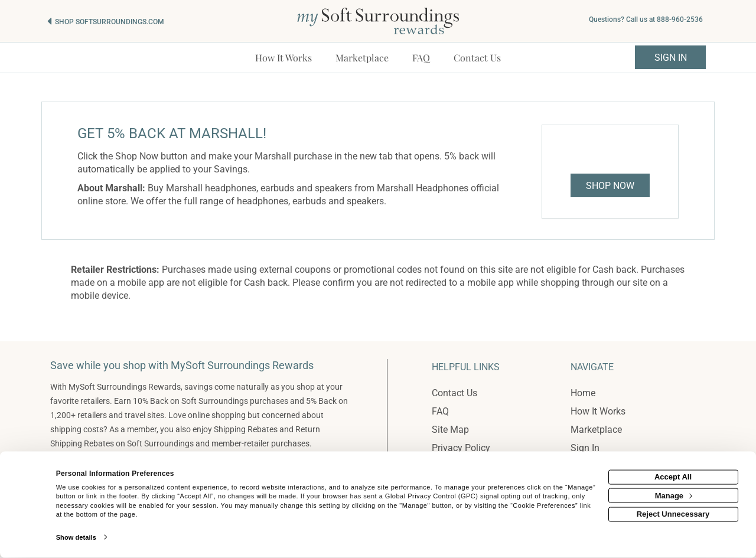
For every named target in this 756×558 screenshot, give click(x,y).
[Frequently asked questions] (421, 58)
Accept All (673, 477)
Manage (674, 495)
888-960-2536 (680, 19)
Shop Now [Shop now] (610, 186)
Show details (76, 537)
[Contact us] (477, 58)
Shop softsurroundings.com (110, 22)
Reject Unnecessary (673, 514)
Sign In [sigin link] (671, 58)
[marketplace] (362, 58)
